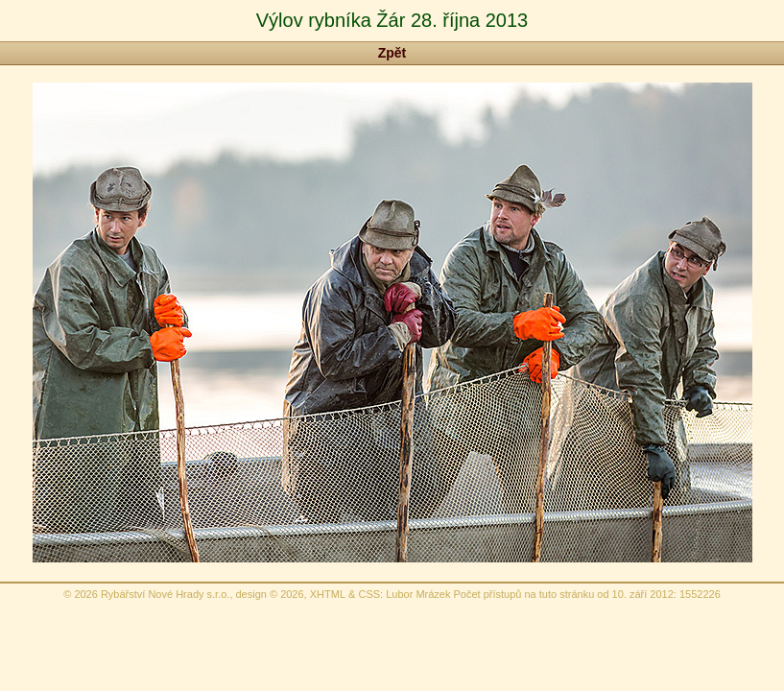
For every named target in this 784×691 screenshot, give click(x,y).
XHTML (328, 594)
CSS (369, 594)
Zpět (392, 53)
